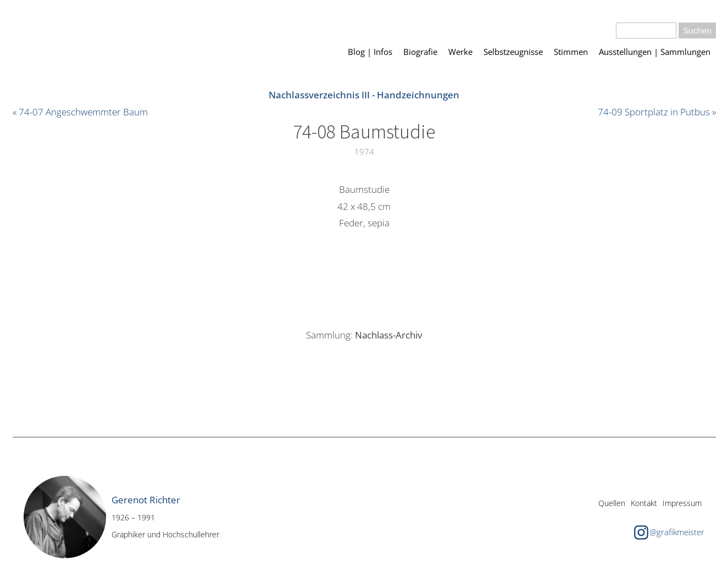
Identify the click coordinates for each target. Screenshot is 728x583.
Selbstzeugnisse (513, 52)
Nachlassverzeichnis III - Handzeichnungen (364, 95)
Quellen (612, 503)
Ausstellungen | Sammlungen (655, 52)
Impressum (682, 503)
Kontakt (644, 503)
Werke (460, 52)
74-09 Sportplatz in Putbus (654, 112)
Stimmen (571, 52)
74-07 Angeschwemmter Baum (83, 112)
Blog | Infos (370, 52)
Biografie (420, 52)
